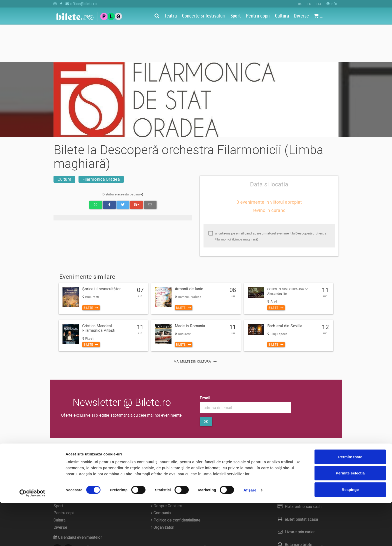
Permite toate (350, 500)
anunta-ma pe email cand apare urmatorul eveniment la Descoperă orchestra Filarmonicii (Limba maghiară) (267, 199)
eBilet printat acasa (297, 482)
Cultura (64, 141)
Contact (159, 454)
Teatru (59, 454)
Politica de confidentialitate (176, 482)
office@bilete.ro (81, 4)
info (332, 4)
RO (300, 4)
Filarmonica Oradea (101, 141)
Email (205, 360)
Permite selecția (350, 516)
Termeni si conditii (168, 461)
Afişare (250, 533)
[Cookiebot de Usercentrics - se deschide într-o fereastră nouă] (32, 536)
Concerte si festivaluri (72, 461)
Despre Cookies (167, 468)
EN (309, 4)
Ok (206, 384)
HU (319, 4)
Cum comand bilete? (298, 456)
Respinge (350, 533)
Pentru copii (64, 475)
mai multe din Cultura (196, 324)
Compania (161, 475)
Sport (58, 468)
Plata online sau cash (299, 469)
